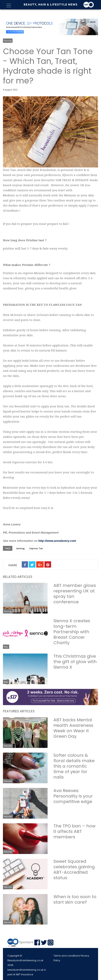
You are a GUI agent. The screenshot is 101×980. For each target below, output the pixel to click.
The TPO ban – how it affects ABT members (74, 831)
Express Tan (36, 548)
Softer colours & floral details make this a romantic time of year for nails (74, 766)
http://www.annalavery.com (57, 541)
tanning (20, 548)
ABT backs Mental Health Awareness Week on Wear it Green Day (73, 728)
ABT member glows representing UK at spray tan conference (75, 594)
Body (6, 647)
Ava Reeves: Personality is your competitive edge (73, 796)
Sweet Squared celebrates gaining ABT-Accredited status (74, 870)
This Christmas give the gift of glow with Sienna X (75, 662)
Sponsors (26, 942)
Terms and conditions (67, 956)
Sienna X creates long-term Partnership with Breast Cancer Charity (72, 632)
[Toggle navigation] (9, 5)
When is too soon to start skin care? (75, 899)
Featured (8, 746)
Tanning (8, 41)
